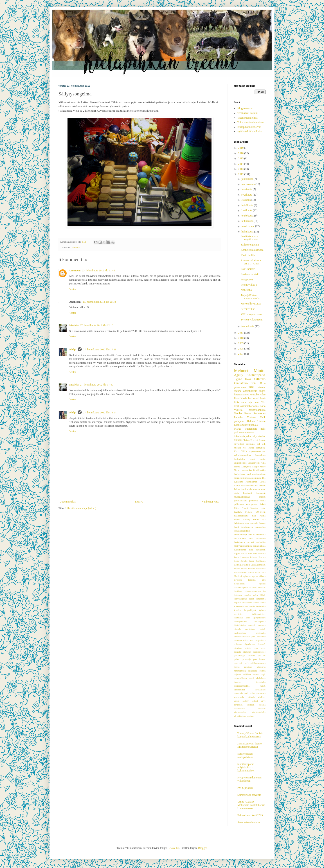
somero (256, 674)
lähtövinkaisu (240, 625)
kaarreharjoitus (241, 599)
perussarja (246, 659)
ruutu (245, 478)
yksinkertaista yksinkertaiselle (250, 712)
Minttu (260, 371)
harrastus (253, 587)
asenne (238, 391)
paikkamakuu (241, 501)
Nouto (237, 470)
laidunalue (238, 618)
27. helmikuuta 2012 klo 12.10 (96, 325)
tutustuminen (240, 690)
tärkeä (263, 504)
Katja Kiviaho (241, 561)
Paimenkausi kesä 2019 (250, 815)
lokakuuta (247, 189)
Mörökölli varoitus (251, 304)
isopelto (247, 595)
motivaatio (261, 633)
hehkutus (262, 587)
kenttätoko (241, 383)
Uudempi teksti (68, 502)
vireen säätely (241, 701)
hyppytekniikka (257, 410)
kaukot (237, 474)
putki (247, 663)
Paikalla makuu (258, 485)
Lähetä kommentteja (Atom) (81, 508)
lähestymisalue (240, 621)
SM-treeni (261, 512)
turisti (263, 686)
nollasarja (238, 644)
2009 (241, 343)
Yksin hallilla (248, 255)
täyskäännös (260, 690)
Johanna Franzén (258, 557)
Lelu (253, 565)
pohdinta (254, 501)
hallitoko (260, 379)
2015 (241, 158)
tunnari (238, 440)
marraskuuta (248, 184)
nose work (246, 474)
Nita (254, 383)
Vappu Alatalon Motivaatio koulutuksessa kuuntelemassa (251, 805)
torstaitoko (261, 682)
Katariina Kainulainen (246, 482)
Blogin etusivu (245, 108)
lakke (248, 618)
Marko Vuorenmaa (246, 429)
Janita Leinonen (241, 557)
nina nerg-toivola (258, 640)
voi (245, 448)
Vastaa (73, 289)
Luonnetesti (260, 565)
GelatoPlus (174, 848)
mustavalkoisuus (242, 497)
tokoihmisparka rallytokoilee (250, 436)
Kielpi (73, 349)
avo (247, 523)
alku (264, 580)
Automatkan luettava (249, 822)
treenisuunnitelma (242, 686)
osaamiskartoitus (249, 406)
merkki (250, 542)
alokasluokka (240, 584)
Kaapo (256, 467)
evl (258, 444)
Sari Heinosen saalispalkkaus (245, 755)
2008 (241, 349)
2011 (241, 333)
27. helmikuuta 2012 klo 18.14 (100, 413)
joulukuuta (247, 179)
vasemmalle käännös (244, 697)
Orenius (252, 569)
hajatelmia (260, 455)
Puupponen (247, 280)
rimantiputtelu (240, 671)
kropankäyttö (250, 610)
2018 (241, 153)
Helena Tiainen (256, 421)
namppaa (238, 640)
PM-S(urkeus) (245, 788)
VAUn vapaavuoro (251, 451)
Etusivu (139, 502)
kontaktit (247, 493)
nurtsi (263, 459)
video (262, 395)
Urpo (263, 383)
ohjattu (262, 497)
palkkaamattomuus (244, 432)
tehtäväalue (261, 678)
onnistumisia (250, 391)
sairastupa (252, 671)
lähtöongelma (260, 621)
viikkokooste (240, 463)
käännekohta (259, 534)
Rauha (248, 413)
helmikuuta (248, 232)
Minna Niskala (241, 569)
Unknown (75, 271)
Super (237, 519)
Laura (263, 482)
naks (263, 429)
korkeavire (261, 606)
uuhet (252, 693)
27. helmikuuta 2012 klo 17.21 (100, 349)
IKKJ (251, 387)
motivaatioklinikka (243, 546)
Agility (239, 375)
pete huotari (259, 659)
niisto (246, 640)
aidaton (262, 576)
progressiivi (239, 663)
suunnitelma (240, 550)
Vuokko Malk (256, 417)
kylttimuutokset (259, 614)
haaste (262, 523)
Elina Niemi (241, 508)
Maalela (74, 325)
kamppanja (261, 599)
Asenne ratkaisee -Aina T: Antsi (251, 262)
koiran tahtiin (259, 603)
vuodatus (262, 709)
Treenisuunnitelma (247, 118)
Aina (263, 463)
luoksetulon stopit (245, 459)
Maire (263, 467)
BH (264, 478)
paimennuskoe (259, 652)
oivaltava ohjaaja (243, 648)
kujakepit (261, 493)
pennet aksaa (259, 546)
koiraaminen (247, 603)
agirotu (255, 576)
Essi (250, 553)
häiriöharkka (259, 470)
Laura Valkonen (242, 485)
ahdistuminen (253, 489)
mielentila (261, 542)
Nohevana (246, 290)
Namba (238, 413)
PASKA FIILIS (243, 512)
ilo (264, 591)
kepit (236, 527)
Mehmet (241, 371)
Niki (263, 402)
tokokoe (261, 387)
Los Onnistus (248, 269)
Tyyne (238, 379)
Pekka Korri (240, 489)
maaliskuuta (248, 226)
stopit (263, 674)
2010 (241, 338)
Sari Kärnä (259, 516)
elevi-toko (247, 470)
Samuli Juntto (254, 572)
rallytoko (248, 667)
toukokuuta (248, 216)
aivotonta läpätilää (245, 580)
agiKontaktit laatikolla (250, 131)
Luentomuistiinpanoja (246, 425)
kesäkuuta (247, 210)
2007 (241, 354)
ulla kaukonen (257, 550)
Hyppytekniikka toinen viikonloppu (250, 779)
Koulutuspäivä (256, 375)
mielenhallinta (240, 633)
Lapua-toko (245, 565)
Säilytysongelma (250, 245)
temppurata (252, 504)
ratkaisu (238, 478)
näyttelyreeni (250, 644)
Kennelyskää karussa (252, 250)
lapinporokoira (259, 618)
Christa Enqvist (250, 440)
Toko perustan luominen (250, 122)
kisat (237, 406)
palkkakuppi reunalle (244, 655)
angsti (262, 391)
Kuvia (244, 398)
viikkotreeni (254, 463)
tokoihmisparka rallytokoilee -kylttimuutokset (246, 767)
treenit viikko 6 (249, 285)
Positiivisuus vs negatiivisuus (250, 238)
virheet (255, 701)
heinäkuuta (248, 205)
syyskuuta (247, 195)
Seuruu (262, 440)
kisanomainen (242, 395)
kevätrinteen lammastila (253, 527)
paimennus (240, 387)
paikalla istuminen (243, 652)
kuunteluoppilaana (243, 534)
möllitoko (261, 637)
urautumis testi (241, 693)
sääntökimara (255, 478)
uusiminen (261, 693)
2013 (241, 169)
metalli (262, 629)
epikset (262, 584)
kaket (251, 599)
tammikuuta (248, 326)
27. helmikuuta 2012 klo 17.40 (96, 385)
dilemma (76, 247)
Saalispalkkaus (241, 516)
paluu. (237, 659)
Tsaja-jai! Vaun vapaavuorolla (250, 297)
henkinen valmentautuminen (247, 591)
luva (251, 538)
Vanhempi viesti (211, 502)
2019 (241, 148)
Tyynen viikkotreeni (252, 320)
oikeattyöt (261, 644)
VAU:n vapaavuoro (251, 314)
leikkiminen (240, 538)
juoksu (256, 595)
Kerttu (237, 565)
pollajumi (239, 421)
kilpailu (237, 603)
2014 (241, 164)
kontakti (252, 606)
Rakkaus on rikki (250, 274)
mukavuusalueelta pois (245, 637)
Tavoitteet (239, 444)
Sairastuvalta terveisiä (249, 795)
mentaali (252, 625)
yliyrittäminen (240, 716)
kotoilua (237, 610)
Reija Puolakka (241, 572)
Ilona (237, 398)
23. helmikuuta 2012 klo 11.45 (98, 271)
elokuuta (246, 200)
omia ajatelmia (250, 402)
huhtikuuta (247, 221)
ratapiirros (261, 667)
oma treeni (260, 648)
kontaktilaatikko (242, 531)
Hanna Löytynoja (243, 467)
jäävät (263, 595)
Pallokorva (261, 569)
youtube (250, 716)
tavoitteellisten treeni (244, 678)
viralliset (262, 697)
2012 (241, 174)
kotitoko (254, 395)
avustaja (254, 523)
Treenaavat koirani (247, 113)
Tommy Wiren (251, 519)
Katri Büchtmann (257, 561)
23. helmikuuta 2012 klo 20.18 (99, 302)
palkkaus (262, 655)
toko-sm (237, 682)
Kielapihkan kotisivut (249, 127)
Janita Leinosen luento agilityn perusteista (250, 745)
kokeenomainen (241, 606)
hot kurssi (254, 398)
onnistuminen (259, 474)
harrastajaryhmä (241, 587)
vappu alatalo (241, 553)
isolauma (238, 595)
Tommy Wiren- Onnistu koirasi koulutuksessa (250, 735)
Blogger (202, 848)
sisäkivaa (247, 674)
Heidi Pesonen (259, 553)
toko (248, 379)
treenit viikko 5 (249, 309)
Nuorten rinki (258, 508)
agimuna (247, 576)
